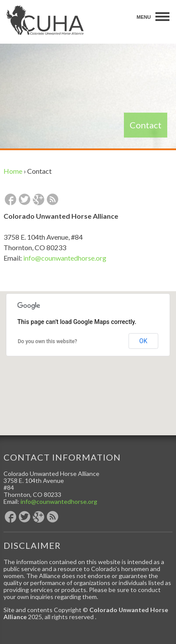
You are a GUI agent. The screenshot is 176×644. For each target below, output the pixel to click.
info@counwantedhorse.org (65, 258)
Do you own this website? (48, 341)
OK (143, 341)
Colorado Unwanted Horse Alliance (45, 20)
